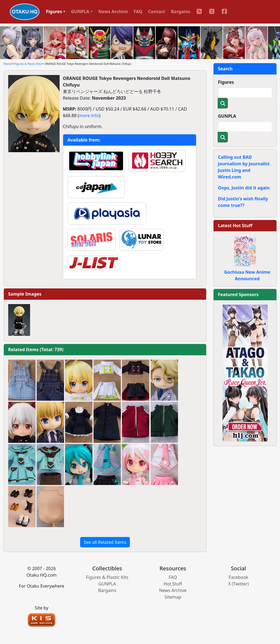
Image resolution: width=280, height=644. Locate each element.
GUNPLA (227, 116)
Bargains (180, 11)
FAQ (138, 11)
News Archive (113, 11)
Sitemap (173, 597)
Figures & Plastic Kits (28, 64)
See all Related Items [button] (105, 542)
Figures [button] (54, 11)
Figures (226, 82)
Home (7, 64)
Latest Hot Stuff (235, 226)
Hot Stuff (173, 584)
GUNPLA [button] (80, 11)
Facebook (238, 577)
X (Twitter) (238, 584)
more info (89, 115)
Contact (157, 11)
